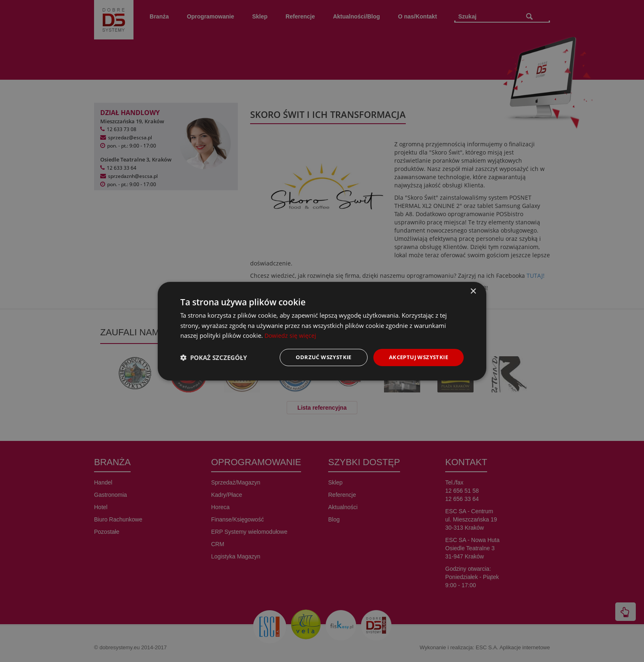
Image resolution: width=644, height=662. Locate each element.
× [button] (473, 291)
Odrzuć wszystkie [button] (316, 357)
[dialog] (322, 331)
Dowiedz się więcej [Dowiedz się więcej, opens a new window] (291, 335)
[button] (214, 358)
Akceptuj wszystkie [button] (416, 357)
